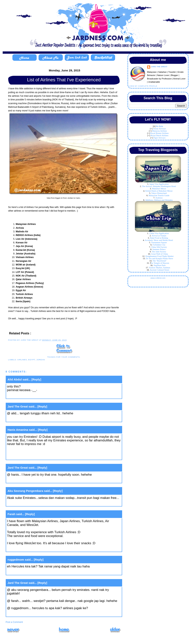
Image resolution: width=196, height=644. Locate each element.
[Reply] (36, 379)
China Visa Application (159, 233)
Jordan (41, 360)
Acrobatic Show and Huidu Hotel (159, 240)
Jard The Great (18, 406)
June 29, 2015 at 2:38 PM (25, 457)
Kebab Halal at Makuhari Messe (159, 191)
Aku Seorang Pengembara (25, 491)
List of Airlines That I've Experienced (64, 80)
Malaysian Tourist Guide (159, 195)
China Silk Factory (159, 247)
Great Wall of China (160, 254)
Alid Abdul (15, 379)
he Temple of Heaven (160, 263)
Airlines (22, 360)
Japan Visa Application (159, 184)
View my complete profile (143, 86)
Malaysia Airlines (160, 131)
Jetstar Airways (160, 129)
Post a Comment (14, 622)
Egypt (32, 360)
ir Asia (160, 126)
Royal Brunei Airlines (159, 133)
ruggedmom (16, 560)
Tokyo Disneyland (159, 193)
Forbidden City (159, 245)
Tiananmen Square (159, 242)
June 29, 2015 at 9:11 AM (25, 396)
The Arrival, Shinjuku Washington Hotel (159, 186)
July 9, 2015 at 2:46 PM (24, 614)
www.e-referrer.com (158, 278)
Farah (12, 514)
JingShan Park (159, 265)
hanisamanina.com (21, 451)
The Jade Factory (159, 252)
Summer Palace (159, 249)
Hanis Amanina (18, 430)
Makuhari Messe (159, 189)
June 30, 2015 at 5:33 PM (25, 549)
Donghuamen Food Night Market (159, 256)
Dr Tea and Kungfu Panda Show (160, 258)
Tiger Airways (159, 138)
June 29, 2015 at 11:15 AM (26, 419)
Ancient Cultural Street (159, 270)
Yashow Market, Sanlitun (160, 268)
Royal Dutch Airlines (160, 135)
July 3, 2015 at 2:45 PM (24, 572)
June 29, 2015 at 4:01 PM (25, 480)
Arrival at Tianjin (159, 236)
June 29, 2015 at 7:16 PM (25, 503)
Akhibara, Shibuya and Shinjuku (159, 200)
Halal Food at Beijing (159, 238)
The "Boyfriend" (159, 261)
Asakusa (159, 198)
